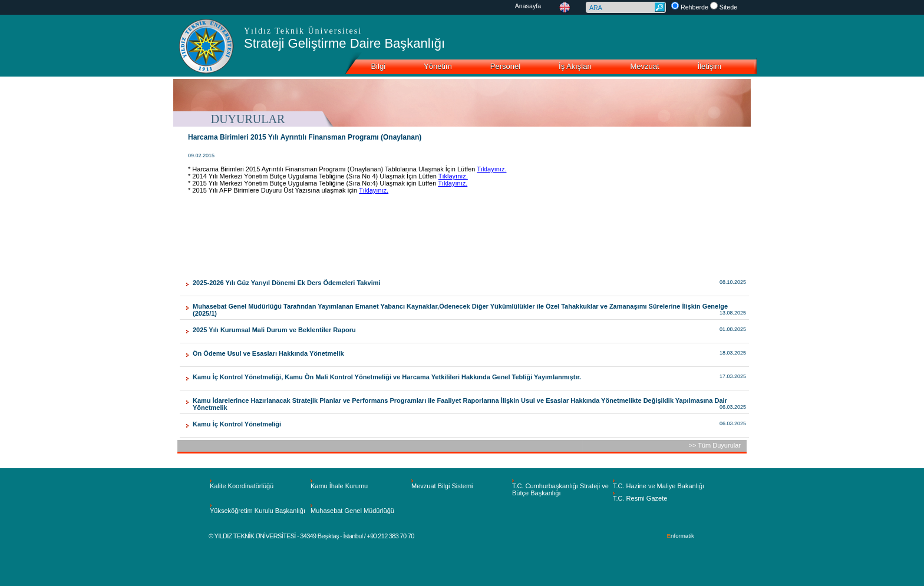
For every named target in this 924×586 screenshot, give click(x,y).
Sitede (728, 7)
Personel (505, 66)
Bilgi (378, 66)
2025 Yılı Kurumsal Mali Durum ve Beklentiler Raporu (274, 330)
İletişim (709, 66)
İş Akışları (575, 66)
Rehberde (694, 7)
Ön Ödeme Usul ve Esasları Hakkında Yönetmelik (268, 353)
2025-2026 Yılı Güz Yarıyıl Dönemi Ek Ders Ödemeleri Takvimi (287, 283)
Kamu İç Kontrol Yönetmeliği (237, 424)
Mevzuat (644, 66)
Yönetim (438, 66)
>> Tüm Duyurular (715, 445)
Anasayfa (528, 6)
